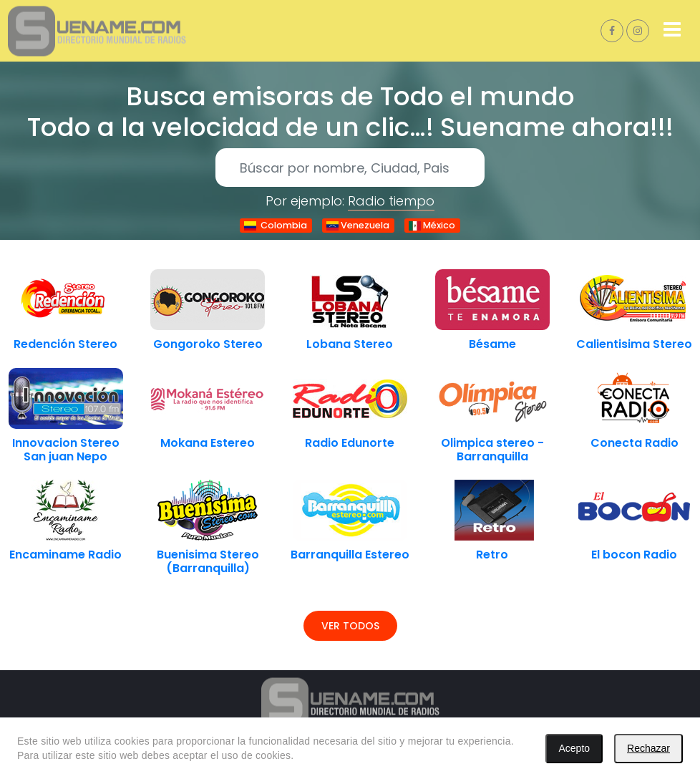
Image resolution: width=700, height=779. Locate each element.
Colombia (276, 225)
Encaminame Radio (65, 555)
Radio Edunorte (350, 443)
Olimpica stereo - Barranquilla (492, 450)
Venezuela (358, 225)
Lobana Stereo (350, 344)
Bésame (492, 344)
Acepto (574, 748)
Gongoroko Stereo (208, 344)
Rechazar (648, 748)
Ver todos (350, 626)
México (432, 225)
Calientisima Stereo (634, 344)
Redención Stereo (65, 344)
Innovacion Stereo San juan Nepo (66, 450)
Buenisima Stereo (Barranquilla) (208, 561)
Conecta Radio (635, 443)
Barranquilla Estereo (350, 555)
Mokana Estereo (208, 443)
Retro (492, 555)
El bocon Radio (634, 555)
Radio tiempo (391, 201)
